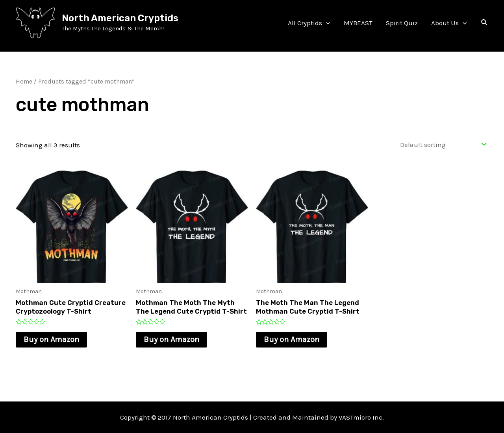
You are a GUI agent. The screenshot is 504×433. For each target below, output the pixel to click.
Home (24, 82)
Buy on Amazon (51, 339)
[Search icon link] (485, 23)
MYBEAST (358, 23)
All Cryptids (309, 23)
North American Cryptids (120, 18)
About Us (449, 23)
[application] (326, 23)
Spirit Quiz (402, 23)
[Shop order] (441, 144)
